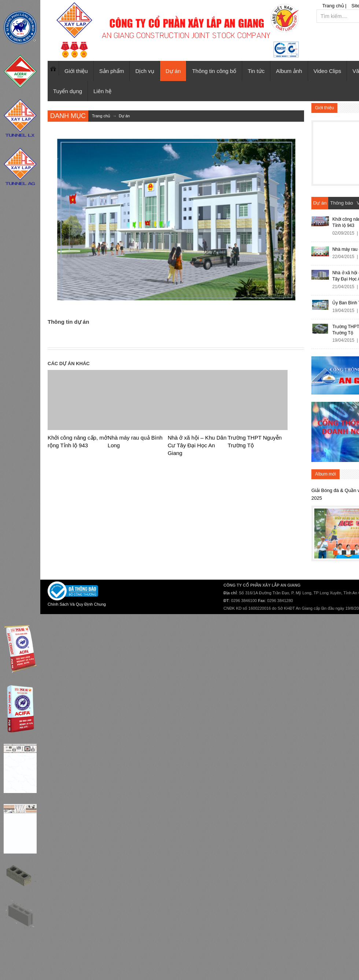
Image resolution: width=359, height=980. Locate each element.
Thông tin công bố (214, 71)
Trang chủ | (334, 6)
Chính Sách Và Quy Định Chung (77, 604)
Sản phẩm (112, 71)
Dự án (173, 71)
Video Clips (327, 71)
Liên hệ (102, 91)
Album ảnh (289, 71)
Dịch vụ (145, 71)
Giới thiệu (76, 71)
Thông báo (341, 203)
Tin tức (256, 71)
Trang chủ (53, 68)
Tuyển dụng (68, 91)
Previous (320, 532)
